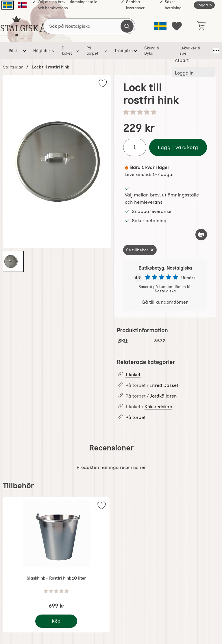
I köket (67, 51)
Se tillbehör (137, 250)
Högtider (42, 51)
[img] (103, 83)
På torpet (92, 51)
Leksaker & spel (185, 51)
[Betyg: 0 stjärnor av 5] (165, 113)
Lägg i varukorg (178, 147)
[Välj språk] (160, 26)
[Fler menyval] (210, 51)
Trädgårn (121, 51)
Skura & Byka (149, 51)
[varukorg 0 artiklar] (201, 26)
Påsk (13, 51)
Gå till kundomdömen (165, 302)
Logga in (204, 5)
